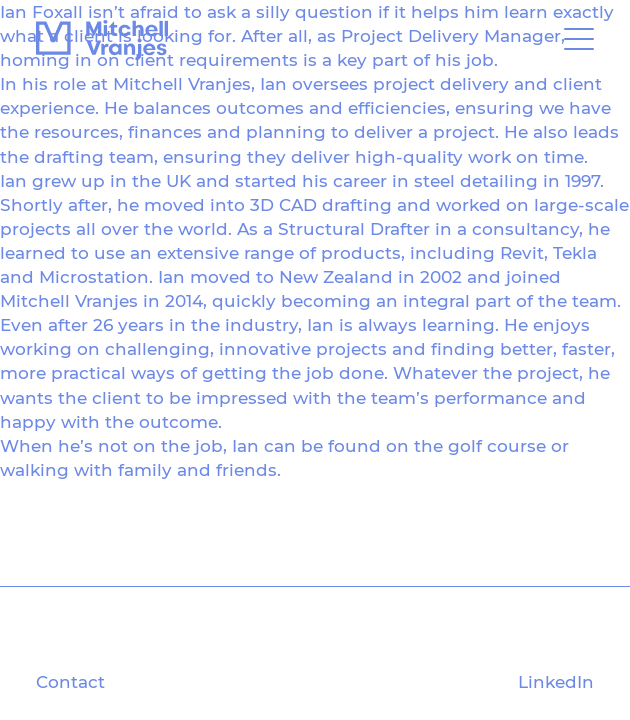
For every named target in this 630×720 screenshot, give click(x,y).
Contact (70, 681)
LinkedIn (556, 681)
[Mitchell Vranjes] (102, 40)
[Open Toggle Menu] (579, 40)
